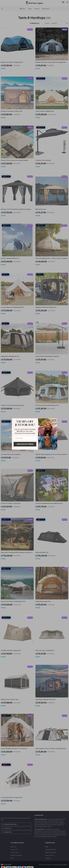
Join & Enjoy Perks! (25, 444)
